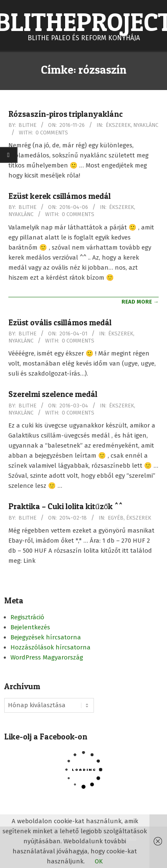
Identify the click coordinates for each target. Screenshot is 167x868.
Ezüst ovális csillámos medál (60, 323)
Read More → (140, 302)
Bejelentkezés (30, 627)
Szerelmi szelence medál (53, 394)
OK (99, 861)
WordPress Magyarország (47, 657)
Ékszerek (118, 125)
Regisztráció (27, 617)
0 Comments (52, 133)
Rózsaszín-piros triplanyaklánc (66, 114)
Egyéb (116, 518)
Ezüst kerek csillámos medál (59, 196)
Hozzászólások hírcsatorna (51, 647)
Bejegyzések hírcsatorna (46, 637)
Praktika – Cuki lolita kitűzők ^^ (66, 506)
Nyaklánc (146, 125)
